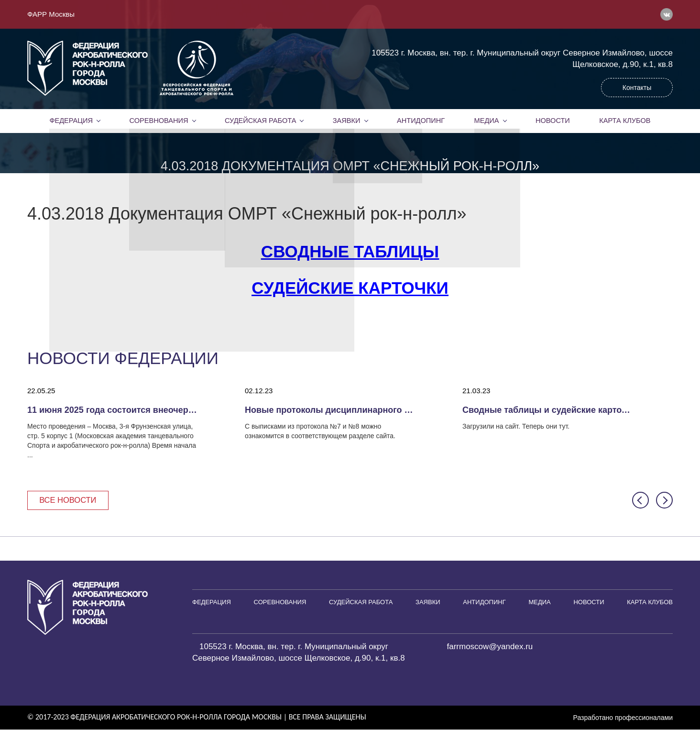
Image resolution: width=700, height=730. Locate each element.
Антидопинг (421, 121)
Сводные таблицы (350, 251)
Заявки (346, 121)
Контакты (637, 88)
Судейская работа (260, 121)
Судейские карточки (350, 288)
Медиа (487, 121)
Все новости (69, 500)
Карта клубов (625, 121)
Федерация (71, 121)
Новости (553, 121)
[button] (640, 501)
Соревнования (159, 121)
